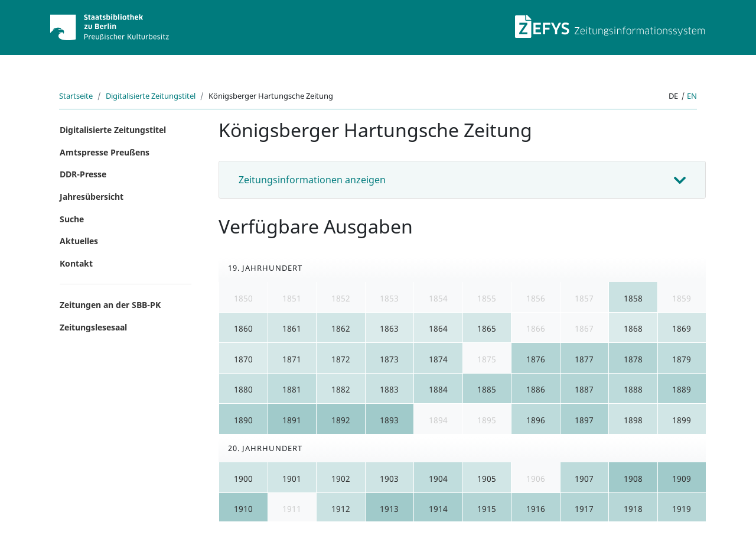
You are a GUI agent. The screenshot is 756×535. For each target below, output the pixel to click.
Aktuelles (79, 241)
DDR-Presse (83, 174)
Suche (72, 219)
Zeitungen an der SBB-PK (110, 305)
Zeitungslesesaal (93, 327)
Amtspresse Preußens (105, 152)
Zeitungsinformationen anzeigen (312, 180)
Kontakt (76, 263)
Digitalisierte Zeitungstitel (151, 96)
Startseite (76, 96)
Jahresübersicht (92, 197)
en (692, 96)
